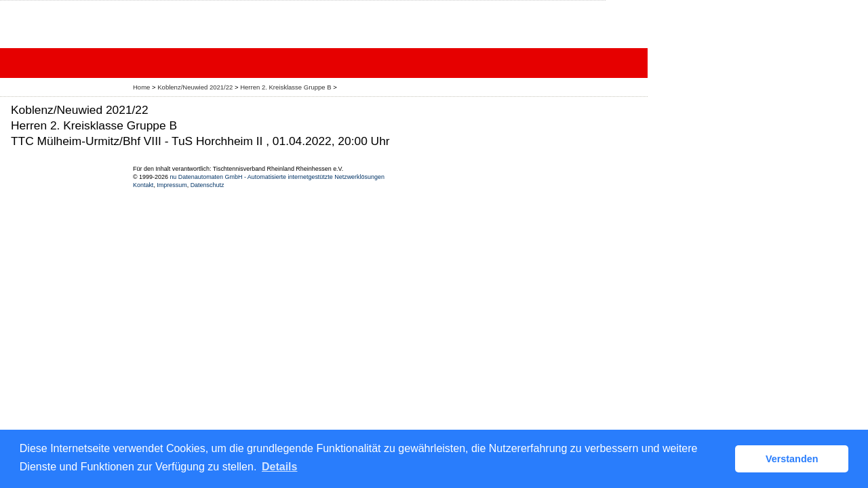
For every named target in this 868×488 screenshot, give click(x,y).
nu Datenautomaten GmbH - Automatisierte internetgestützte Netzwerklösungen (277, 177)
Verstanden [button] (792, 459)
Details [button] (279, 467)
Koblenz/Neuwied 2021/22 (196, 87)
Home (141, 87)
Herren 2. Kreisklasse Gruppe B (287, 87)
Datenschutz (208, 185)
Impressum (172, 185)
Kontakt (143, 185)
